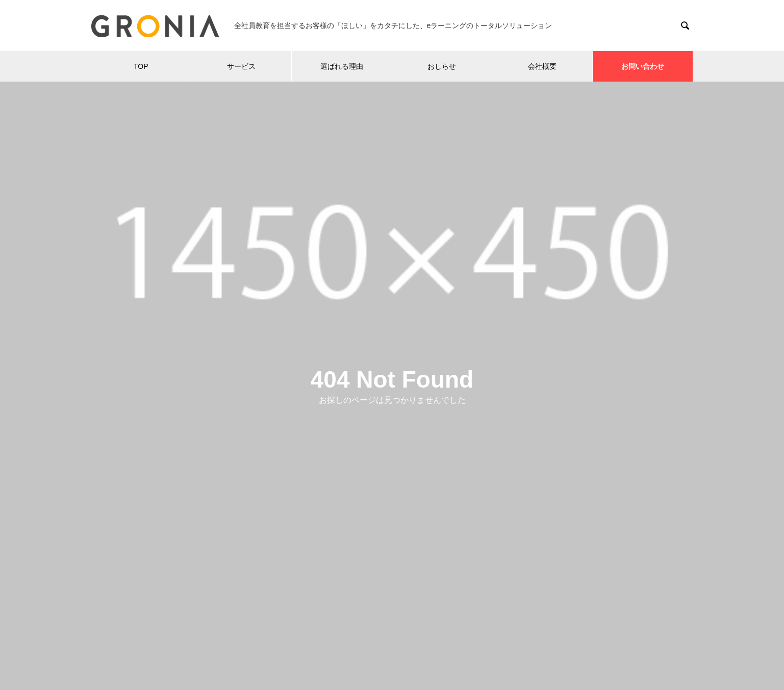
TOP (141, 66)
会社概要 (542, 66)
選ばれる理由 (342, 66)
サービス (241, 66)
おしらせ (442, 66)
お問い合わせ (643, 66)
